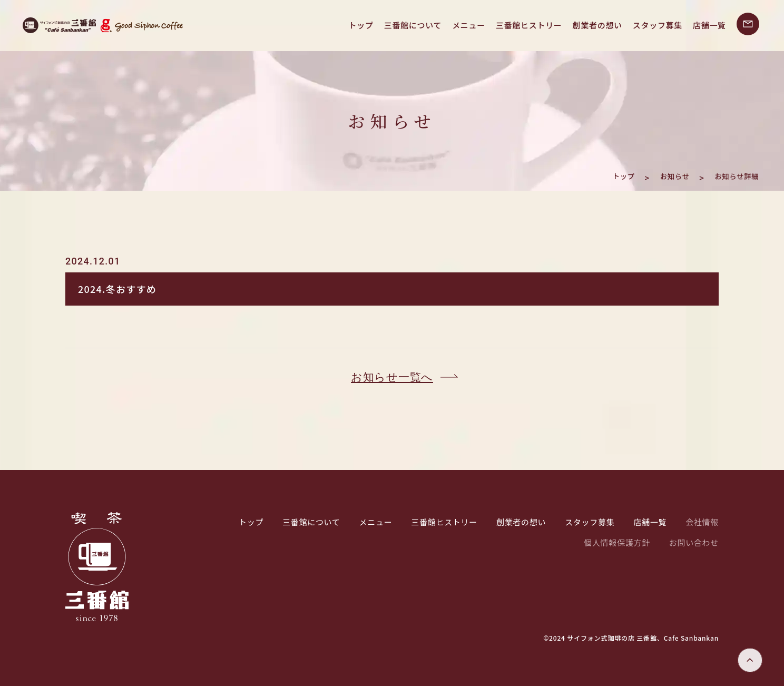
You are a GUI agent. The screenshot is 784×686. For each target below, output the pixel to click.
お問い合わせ (694, 542)
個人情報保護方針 (617, 542)
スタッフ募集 (658, 25)
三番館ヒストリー (529, 25)
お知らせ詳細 (731, 175)
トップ (361, 25)
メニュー (469, 25)
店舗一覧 (709, 25)
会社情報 (702, 522)
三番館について (413, 25)
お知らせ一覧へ (392, 377)
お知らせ (659, 175)
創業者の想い (597, 25)
